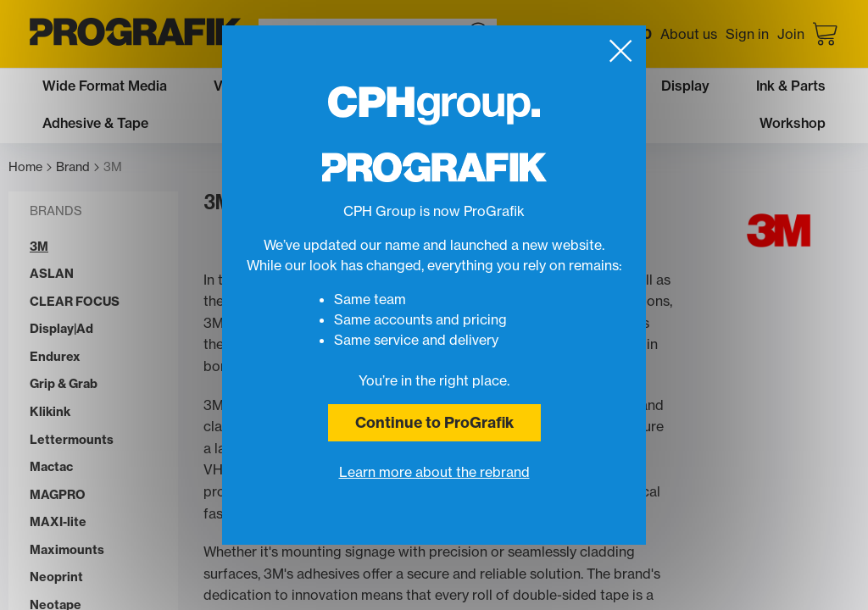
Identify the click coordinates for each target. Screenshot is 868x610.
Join (791, 34)
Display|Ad (61, 329)
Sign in (747, 34)
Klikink (50, 412)
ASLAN (52, 274)
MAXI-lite (58, 522)
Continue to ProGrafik (434, 422)
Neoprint (56, 577)
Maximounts (67, 550)
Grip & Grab (64, 384)
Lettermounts (72, 440)
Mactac (51, 467)
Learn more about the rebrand (434, 472)
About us (689, 34)
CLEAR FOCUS (75, 302)
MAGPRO (58, 495)
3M (113, 167)
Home (30, 167)
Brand (78, 167)
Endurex (55, 357)
